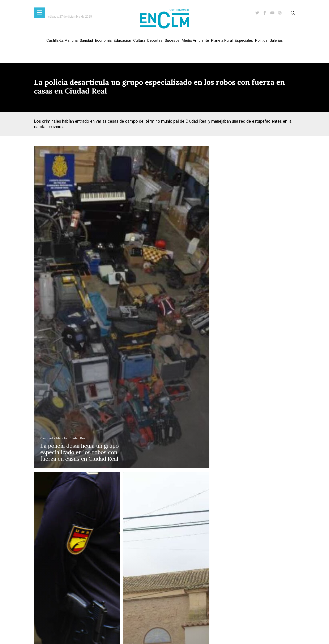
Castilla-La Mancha (62, 40)
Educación (122, 40)
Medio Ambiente (195, 40)
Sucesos (172, 40)
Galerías (276, 40)
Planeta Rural (222, 40)
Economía (103, 40)
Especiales (244, 40)
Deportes (155, 40)
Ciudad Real (78, 438)
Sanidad (86, 40)
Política (261, 40)
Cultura (139, 40)
